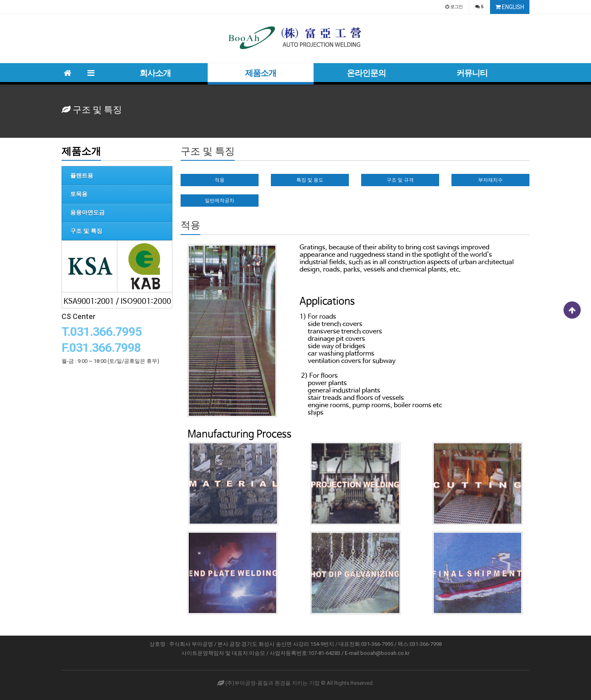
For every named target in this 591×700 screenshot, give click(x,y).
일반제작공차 (220, 201)
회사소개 (155, 73)
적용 (220, 180)
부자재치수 (490, 180)
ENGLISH (510, 7)
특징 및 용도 (310, 180)
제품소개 (261, 73)
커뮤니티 (472, 73)
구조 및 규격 (400, 180)
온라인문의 (366, 73)
